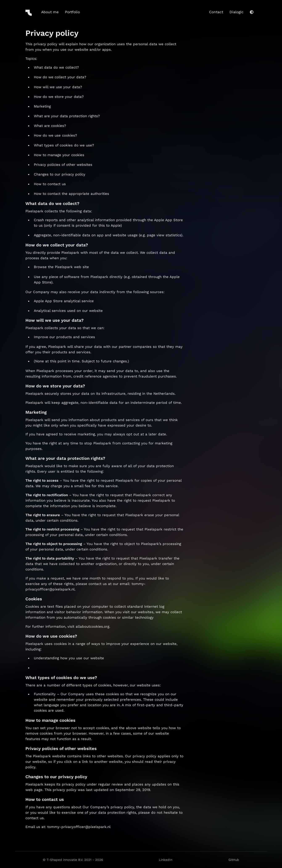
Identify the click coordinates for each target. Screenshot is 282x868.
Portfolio (72, 12)
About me (50, 12)
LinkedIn (166, 860)
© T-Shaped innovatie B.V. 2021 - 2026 (73, 860)
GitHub (234, 860)
